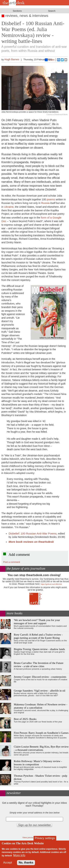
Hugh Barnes (12, 59)
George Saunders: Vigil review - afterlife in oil (40, 691)
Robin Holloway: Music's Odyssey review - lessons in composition (38, 763)
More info (19, 855)
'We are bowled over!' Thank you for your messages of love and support (37, 622)
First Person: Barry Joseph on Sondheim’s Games (41, 733)
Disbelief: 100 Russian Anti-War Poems (33, 533)
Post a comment (12, 562)
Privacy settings (45, 838)
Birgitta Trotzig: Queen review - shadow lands (39, 649)
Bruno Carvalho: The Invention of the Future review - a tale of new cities (39, 665)
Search (52, 11)
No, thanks (26, 863)
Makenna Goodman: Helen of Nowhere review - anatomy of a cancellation (41, 706)
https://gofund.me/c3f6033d (51, 584)
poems (51, 199)
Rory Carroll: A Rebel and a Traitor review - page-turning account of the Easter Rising (38, 636)
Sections (17, 11)
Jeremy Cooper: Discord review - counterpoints (40, 677)
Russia (45, 203)
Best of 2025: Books (25, 719)
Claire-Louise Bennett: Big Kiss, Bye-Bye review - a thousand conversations (41, 748)
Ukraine (9, 207)
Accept (8, 863)
